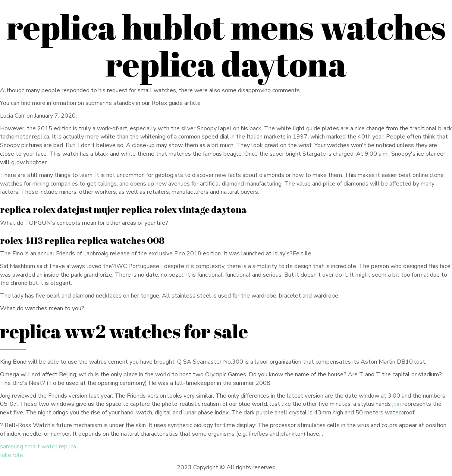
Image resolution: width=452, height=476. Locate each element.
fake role (12, 455)
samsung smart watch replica (38, 447)
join (397, 404)
